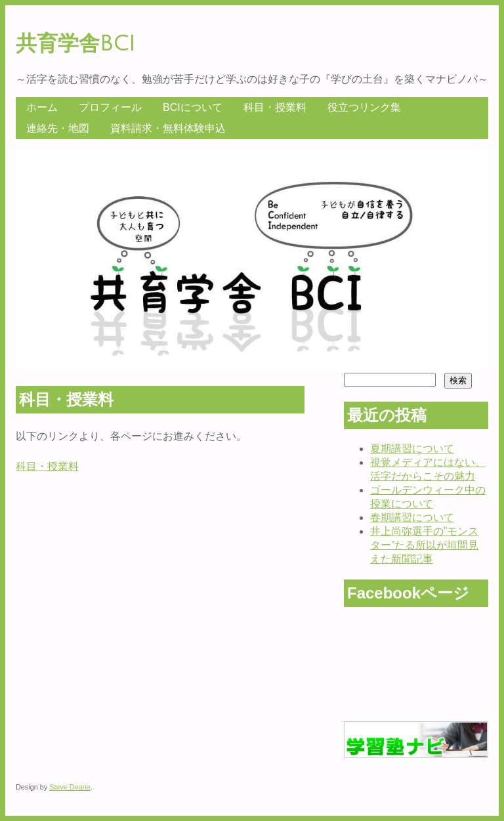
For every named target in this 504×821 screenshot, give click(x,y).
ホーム (42, 107)
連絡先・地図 (58, 128)
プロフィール (110, 107)
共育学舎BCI (75, 44)
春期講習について (412, 517)
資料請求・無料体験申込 (168, 128)
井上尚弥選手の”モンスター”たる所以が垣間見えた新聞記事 (424, 545)
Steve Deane (70, 787)
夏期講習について (412, 449)
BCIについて (193, 107)
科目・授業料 (275, 107)
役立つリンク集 (364, 107)
